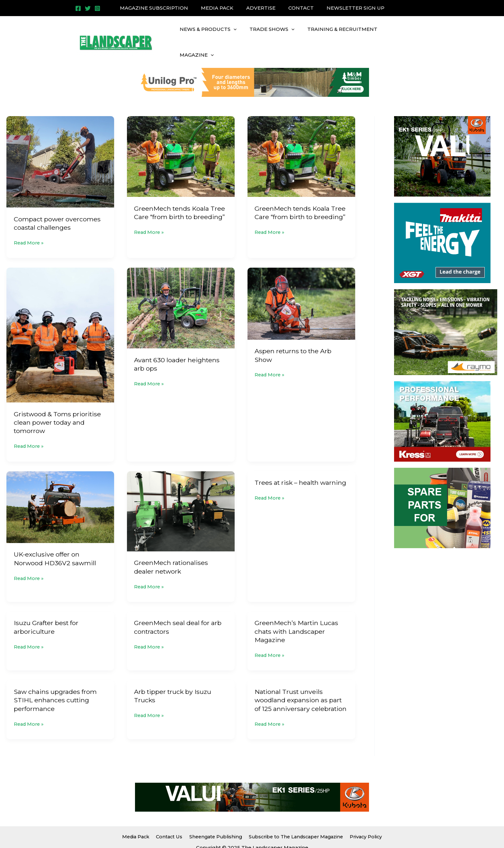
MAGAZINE (396, 35)
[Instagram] (97, 8)
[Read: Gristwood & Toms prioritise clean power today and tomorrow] (60, 319)
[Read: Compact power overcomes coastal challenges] (60, 146)
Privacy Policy (368, 820)
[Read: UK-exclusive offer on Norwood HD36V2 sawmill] (60, 491)
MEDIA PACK (220, 8)
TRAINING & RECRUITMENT (334, 35)
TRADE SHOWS (267, 35)
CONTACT (298, 8)
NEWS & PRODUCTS (207, 35)
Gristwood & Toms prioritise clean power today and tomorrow (58, 407)
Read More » (30, 227)
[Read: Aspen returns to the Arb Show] (301, 288)
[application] (232, 35)
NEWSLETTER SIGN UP (349, 8)
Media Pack (134, 820)
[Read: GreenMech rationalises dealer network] (181, 495)
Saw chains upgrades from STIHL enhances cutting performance (56, 684)
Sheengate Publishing (213, 820)
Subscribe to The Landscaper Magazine (296, 820)
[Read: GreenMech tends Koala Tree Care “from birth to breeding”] (181, 141)
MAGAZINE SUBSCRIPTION (160, 8)
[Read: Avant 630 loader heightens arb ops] (181, 292)
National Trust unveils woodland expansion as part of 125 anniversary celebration (301, 684)
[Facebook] (78, 8)
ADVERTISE (261, 8)
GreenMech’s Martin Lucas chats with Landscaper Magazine (297, 615)
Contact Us (167, 820)
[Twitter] (88, 8)
